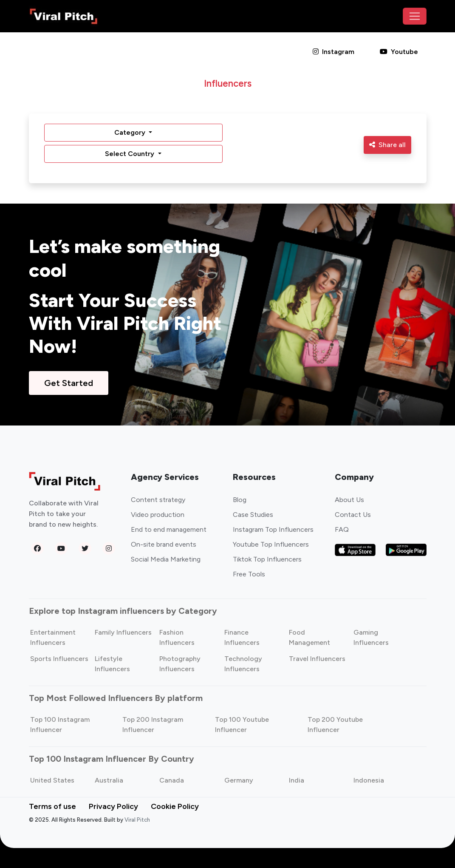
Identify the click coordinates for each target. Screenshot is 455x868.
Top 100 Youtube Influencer (242, 725)
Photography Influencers (180, 664)
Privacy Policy (113, 806)
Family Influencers (123, 632)
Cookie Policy (175, 806)
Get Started (69, 383)
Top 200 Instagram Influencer (153, 725)
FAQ (342, 529)
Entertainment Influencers (53, 637)
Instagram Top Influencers (273, 529)
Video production (158, 515)
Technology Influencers (243, 664)
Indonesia (369, 780)
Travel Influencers (317, 659)
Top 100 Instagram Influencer (60, 725)
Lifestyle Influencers (112, 664)
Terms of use (52, 806)
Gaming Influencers (371, 637)
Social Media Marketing (166, 559)
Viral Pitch (137, 820)
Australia (109, 780)
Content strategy (158, 500)
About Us (349, 500)
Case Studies (253, 515)
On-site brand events (164, 544)
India (297, 780)
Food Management (309, 637)
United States (52, 780)
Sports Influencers (59, 659)
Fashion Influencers (177, 637)
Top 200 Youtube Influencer (335, 725)
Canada (172, 780)
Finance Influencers (242, 637)
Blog (240, 500)
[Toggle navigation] (415, 16)
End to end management (169, 529)
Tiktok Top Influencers (267, 559)
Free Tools (249, 574)
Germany (239, 780)
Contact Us (353, 515)
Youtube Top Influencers (271, 544)
